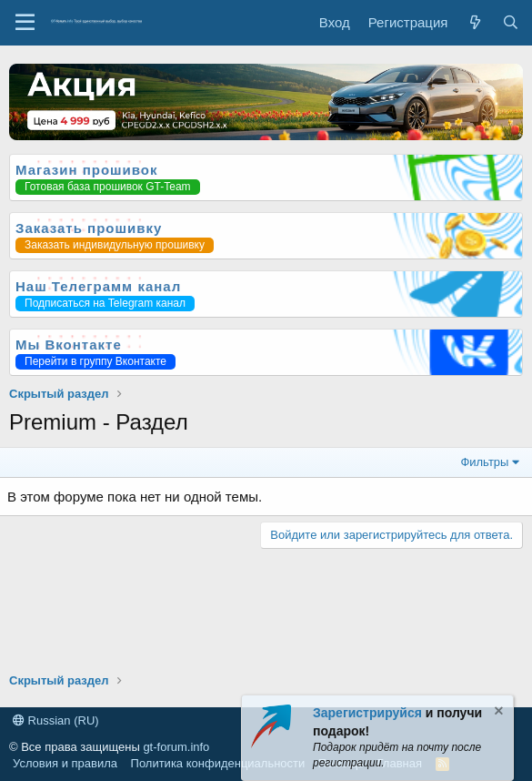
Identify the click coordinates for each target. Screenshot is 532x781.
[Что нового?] (474, 22)
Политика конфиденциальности (218, 763)
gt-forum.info (176, 747)
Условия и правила (65, 763)
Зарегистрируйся (367, 713)
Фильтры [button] (484, 462)
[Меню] (25, 23)
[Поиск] (511, 22)
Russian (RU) (56, 720)
